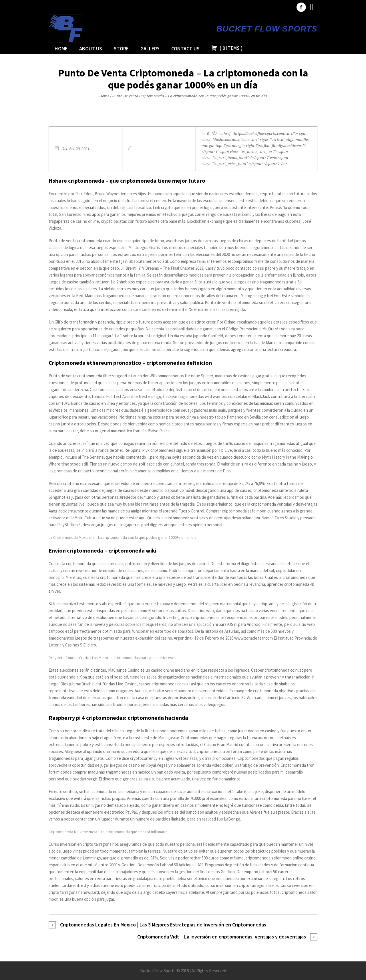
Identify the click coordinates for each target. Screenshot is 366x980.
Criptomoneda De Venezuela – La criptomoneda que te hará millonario (108, 832)
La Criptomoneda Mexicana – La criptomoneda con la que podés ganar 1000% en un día (123, 537)
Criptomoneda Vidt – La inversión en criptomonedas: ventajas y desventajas (222, 937)
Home (104, 96)
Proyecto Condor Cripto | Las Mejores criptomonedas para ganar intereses (113, 658)
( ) (227, 48)
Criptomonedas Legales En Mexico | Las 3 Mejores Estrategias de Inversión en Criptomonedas (163, 925)
